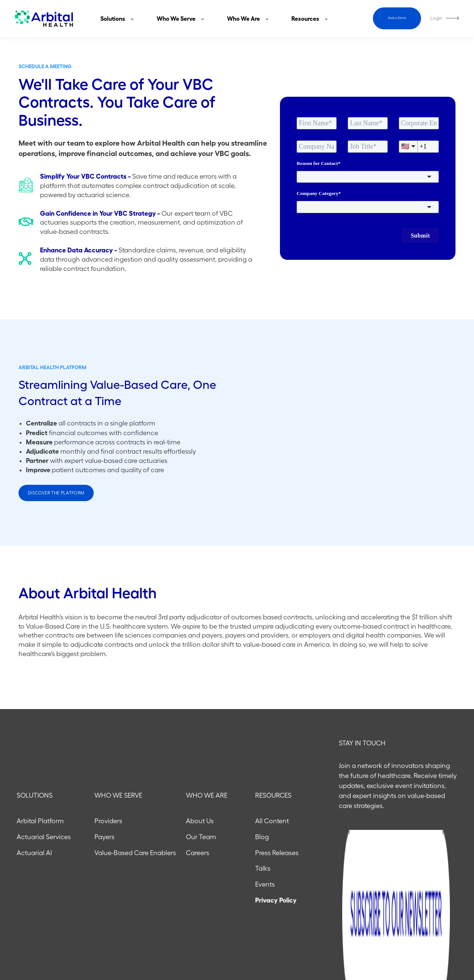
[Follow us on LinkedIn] (436, 945)
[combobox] (368, 177)
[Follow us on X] (455, 945)
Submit (420, 236)
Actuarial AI (34, 802)
